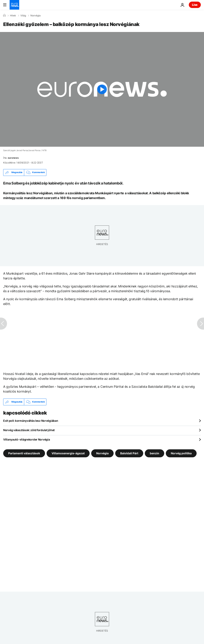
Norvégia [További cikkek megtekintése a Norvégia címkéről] (102, 453)
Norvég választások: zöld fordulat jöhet (29, 430)
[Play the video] (102, 89)
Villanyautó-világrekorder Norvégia (26, 439)
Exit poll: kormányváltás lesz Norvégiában (31, 421)
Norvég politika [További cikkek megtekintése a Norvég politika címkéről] (181, 453)
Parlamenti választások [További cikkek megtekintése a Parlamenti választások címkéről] (24, 453)
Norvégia (35, 16)
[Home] (4, 15)
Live (195, 5)
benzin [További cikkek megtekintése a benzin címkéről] (154, 453)
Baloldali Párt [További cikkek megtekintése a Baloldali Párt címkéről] (129, 453)
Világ (23, 16)
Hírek (13, 16)
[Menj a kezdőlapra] (14, 5)
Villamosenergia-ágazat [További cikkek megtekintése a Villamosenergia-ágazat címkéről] (68, 453)
